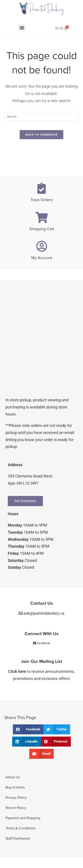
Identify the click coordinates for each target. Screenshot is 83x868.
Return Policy (16, 808)
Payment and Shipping (23, 818)
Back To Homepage (42, 135)
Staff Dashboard (18, 838)
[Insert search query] (42, 117)
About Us (13, 777)
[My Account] (42, 246)
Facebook (43, 643)
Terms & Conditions (20, 828)
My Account (42, 258)
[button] (22, 28)
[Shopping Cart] (42, 217)
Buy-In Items (15, 787)
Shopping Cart (42, 229)
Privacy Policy (16, 798)
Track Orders (42, 200)
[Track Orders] (42, 188)
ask (44, 613)
